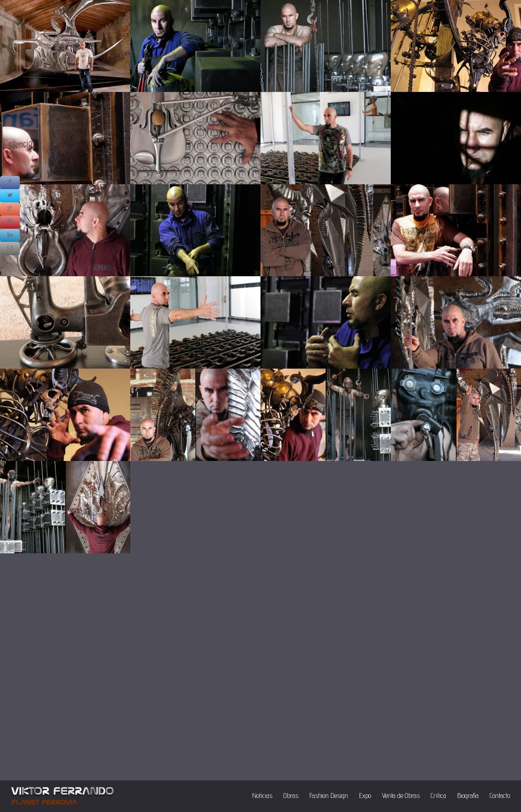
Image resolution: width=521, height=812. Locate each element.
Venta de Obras (401, 796)
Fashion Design (329, 796)
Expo (365, 796)
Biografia (468, 796)
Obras (291, 796)
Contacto (500, 796)
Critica (438, 796)
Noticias (262, 796)
